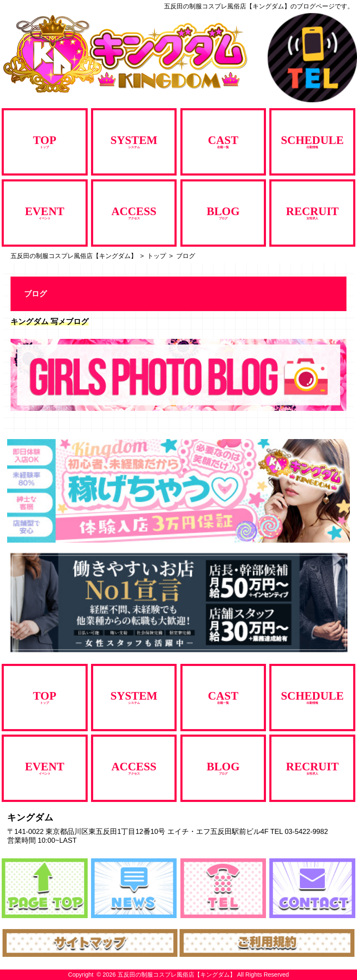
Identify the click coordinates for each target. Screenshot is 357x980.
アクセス (134, 212)
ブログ (223, 212)
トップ (44, 141)
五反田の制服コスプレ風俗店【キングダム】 (74, 256)
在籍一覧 (223, 141)
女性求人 (313, 212)
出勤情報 (313, 141)
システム (134, 141)
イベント (44, 212)
